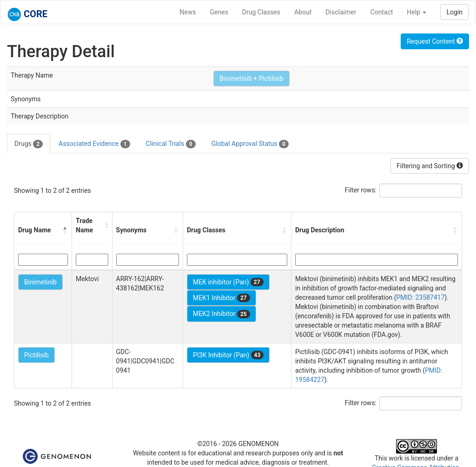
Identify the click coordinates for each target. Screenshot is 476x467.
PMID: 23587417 (420, 297)
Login (454, 12)
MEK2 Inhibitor (221, 314)
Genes (219, 12)
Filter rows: (361, 190)
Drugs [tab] (29, 144)
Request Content (435, 41)
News (188, 12)
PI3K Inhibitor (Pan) (228, 355)
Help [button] (416, 12)
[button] (65, 230)
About (303, 12)
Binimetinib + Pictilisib (251, 79)
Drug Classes (261, 12)
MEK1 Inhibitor (221, 298)
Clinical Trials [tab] (171, 144)
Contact (381, 12)
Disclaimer (341, 12)
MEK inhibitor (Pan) (228, 282)
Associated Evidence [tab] (94, 144)
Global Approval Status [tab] (250, 144)
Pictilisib (36, 355)
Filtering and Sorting (430, 166)
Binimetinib (40, 282)
